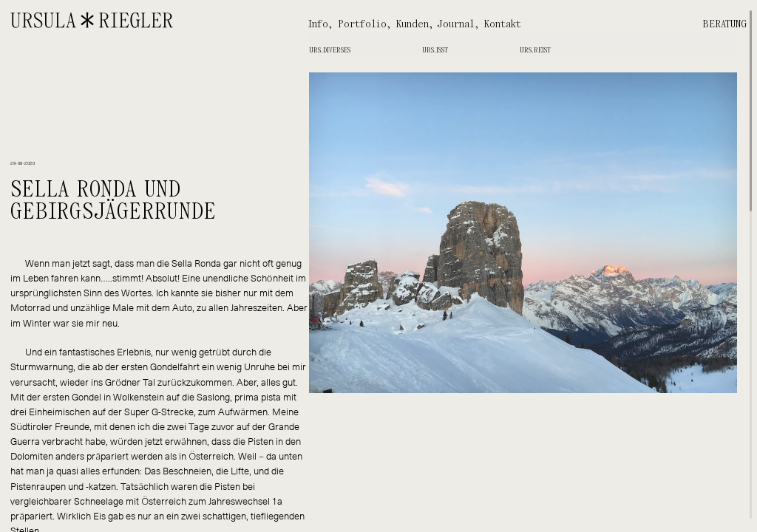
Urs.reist (535, 50)
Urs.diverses (330, 50)
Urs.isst (435, 50)
